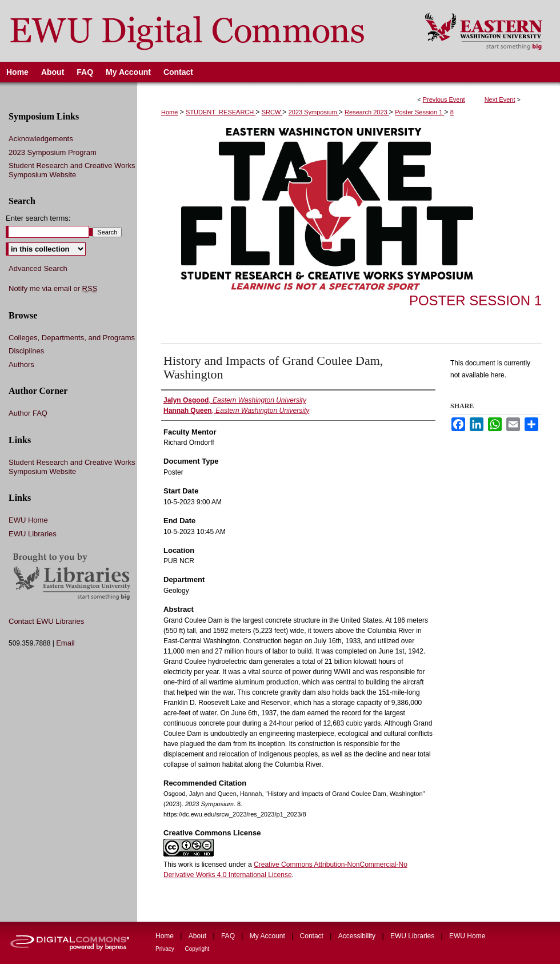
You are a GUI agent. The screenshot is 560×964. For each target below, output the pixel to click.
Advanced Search (38, 268)
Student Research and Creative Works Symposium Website (72, 170)
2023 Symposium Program (53, 152)
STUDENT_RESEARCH (221, 112)
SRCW (272, 112)
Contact (313, 936)
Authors (21, 365)
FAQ (229, 936)
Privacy (166, 949)
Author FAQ (28, 413)
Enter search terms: (38, 218)
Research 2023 (367, 112)
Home (169, 112)
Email (65, 643)
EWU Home (28, 520)
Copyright (197, 949)
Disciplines (26, 351)
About (199, 936)
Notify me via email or (53, 289)
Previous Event (444, 99)
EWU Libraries (33, 534)
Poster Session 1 (419, 112)
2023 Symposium (314, 112)
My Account (268, 936)
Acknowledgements (41, 139)
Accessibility (358, 936)
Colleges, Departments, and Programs (72, 338)
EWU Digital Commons (205, 31)
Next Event (500, 99)
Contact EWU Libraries (46, 621)
